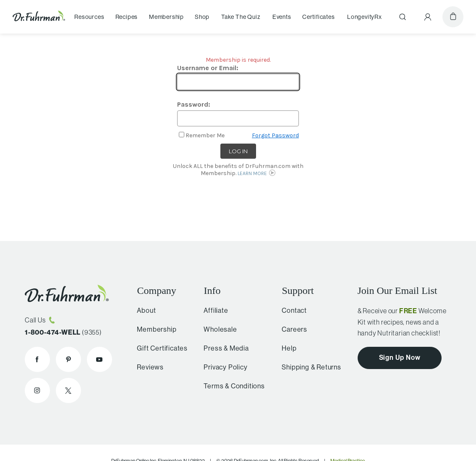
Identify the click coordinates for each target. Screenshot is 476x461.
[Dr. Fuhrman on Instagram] (37, 390)
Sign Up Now (400, 358)
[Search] (403, 17)
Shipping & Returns (308, 367)
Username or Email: (208, 68)
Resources (89, 17)
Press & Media (222, 348)
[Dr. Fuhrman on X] (68, 390)
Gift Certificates (160, 348)
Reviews (148, 367)
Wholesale (216, 329)
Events (282, 17)
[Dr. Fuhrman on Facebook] (37, 359)
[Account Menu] (428, 17)
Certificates (319, 17)
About (144, 310)
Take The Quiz (241, 17)
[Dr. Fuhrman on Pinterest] (68, 359)
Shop (202, 17)
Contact (291, 310)
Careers (291, 329)
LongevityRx (365, 17)
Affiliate (212, 310)
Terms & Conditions (230, 386)
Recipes (127, 17)
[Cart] (453, 17)
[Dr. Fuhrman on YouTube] (99, 359)
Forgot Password (275, 135)
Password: (194, 104)
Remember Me (205, 135)
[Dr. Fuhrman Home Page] (39, 17)
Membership (166, 17)
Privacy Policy (222, 367)
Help (286, 348)
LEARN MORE (252, 173)
